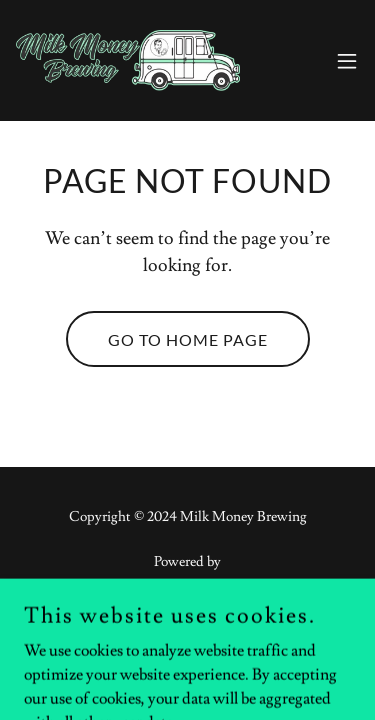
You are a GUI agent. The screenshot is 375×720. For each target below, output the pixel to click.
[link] (128, 60)
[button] (347, 61)
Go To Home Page (188, 339)
